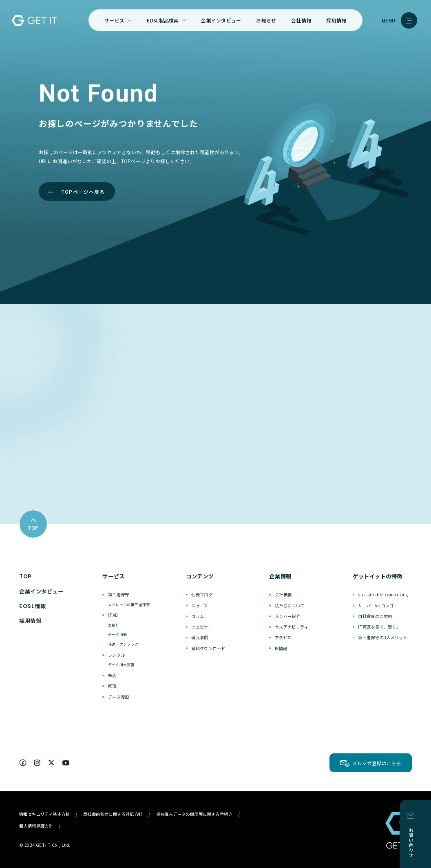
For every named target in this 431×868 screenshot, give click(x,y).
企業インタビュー (221, 20)
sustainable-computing (383, 595)
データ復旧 (119, 697)
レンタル (117, 655)
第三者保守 (119, 595)
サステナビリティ (292, 627)
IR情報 (281, 648)
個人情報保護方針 (36, 826)
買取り (114, 625)
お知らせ (266, 20)
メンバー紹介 (287, 616)
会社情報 (301, 20)
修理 (112, 686)
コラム (198, 616)
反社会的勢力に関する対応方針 (113, 814)
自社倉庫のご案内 (375, 616)
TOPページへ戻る (83, 192)
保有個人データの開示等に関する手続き (194, 814)
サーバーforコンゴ (376, 606)
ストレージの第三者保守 (129, 605)
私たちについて (290, 606)
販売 (112, 675)
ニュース (200, 606)
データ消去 (118, 634)
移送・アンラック (123, 644)
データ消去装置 (121, 665)
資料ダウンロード (208, 648)
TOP (25, 576)
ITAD (113, 615)
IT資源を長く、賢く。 (379, 627)
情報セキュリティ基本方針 (44, 814)
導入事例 (200, 637)
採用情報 (336, 20)
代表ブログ (202, 595)
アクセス (283, 637)
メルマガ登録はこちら (377, 763)
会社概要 (283, 595)
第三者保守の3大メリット (383, 637)
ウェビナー (202, 627)
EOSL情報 (32, 606)
